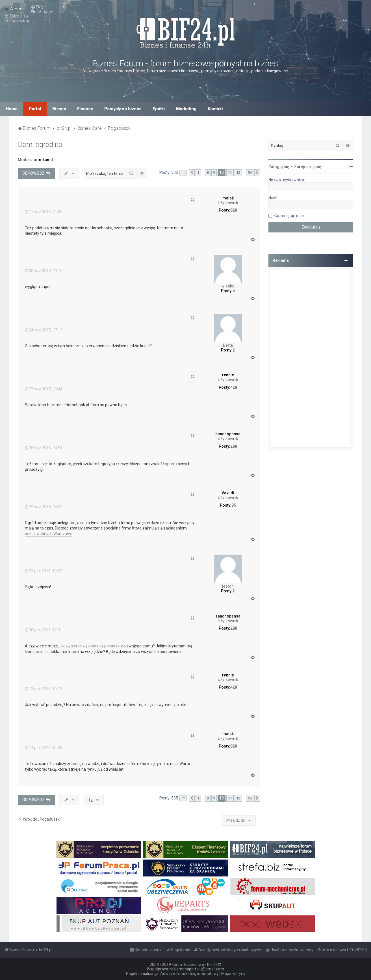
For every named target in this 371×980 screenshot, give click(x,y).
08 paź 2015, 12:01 (44, 630)
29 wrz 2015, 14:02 (44, 507)
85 (234, 505)
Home (12, 109)
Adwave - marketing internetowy (189, 974)
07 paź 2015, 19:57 (44, 571)
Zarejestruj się (308, 167)
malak (228, 198)
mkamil (46, 160)
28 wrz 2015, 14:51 (44, 448)
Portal (35, 109)
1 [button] (198, 173)
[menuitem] (37, 7)
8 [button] (208, 173)
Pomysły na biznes (123, 109)
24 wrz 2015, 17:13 (44, 330)
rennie (228, 375)
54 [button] (250, 173)
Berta (228, 345)
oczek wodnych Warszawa (49, 534)
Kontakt (215, 109)
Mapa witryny (233, 974)
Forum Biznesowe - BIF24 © (197, 964)
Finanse (85, 109)
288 (234, 446)
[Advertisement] (311, 359)
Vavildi (228, 493)
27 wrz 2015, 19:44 (44, 389)
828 (234, 210)
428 (234, 387)
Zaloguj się (279, 167)
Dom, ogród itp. (41, 145)
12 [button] (238, 173)
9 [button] (214, 173)
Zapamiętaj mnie (289, 216)
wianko (228, 286)
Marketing (186, 109)
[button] (183, 173)
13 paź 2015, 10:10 (44, 689)
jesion (228, 586)
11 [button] (230, 173)
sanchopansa (228, 434)
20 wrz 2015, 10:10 (44, 271)
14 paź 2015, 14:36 (44, 748)
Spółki (159, 109)
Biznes (59, 109)
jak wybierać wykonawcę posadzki (90, 646)
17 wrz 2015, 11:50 (44, 212)
